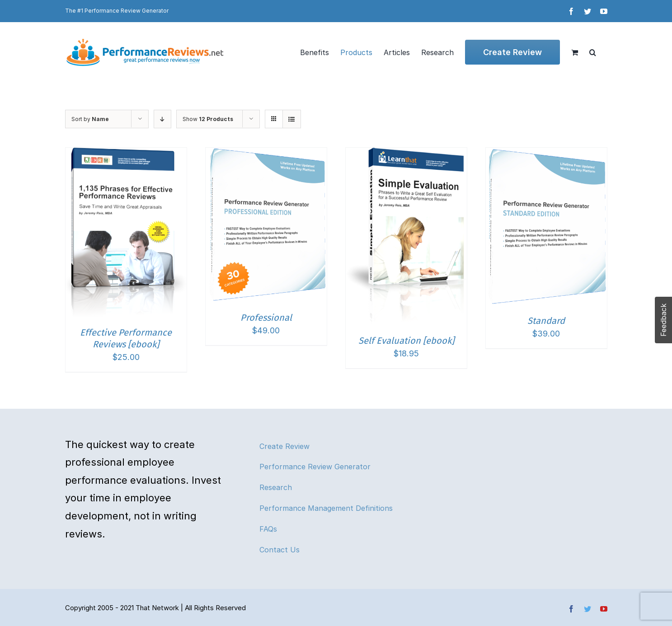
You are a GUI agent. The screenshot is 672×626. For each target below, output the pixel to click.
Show (208, 119)
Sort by (90, 119)
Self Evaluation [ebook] (406, 341)
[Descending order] (162, 119)
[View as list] (292, 119)
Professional (266, 318)
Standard (546, 321)
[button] (593, 52)
